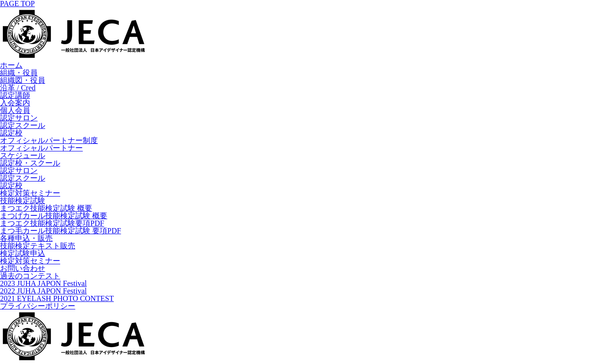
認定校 (11, 133)
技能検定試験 (23, 201)
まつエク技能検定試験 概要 (46, 208)
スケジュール (23, 155)
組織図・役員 (23, 80)
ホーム (11, 65)
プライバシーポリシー (38, 306)
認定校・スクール (30, 163)
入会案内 (15, 103)
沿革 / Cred (18, 88)
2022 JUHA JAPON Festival (43, 291)
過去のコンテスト (30, 276)
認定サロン (19, 118)
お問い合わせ (23, 268)
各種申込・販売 (26, 238)
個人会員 (15, 110)
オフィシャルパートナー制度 (49, 140)
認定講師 (15, 95)
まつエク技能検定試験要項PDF (52, 223)
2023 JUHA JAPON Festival (43, 283)
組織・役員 (19, 73)
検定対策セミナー (30, 193)
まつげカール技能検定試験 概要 (54, 216)
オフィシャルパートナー (41, 148)
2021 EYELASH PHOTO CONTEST (57, 298)
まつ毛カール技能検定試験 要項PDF (60, 231)
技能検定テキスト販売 (38, 246)
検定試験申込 (23, 253)
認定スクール (23, 125)
